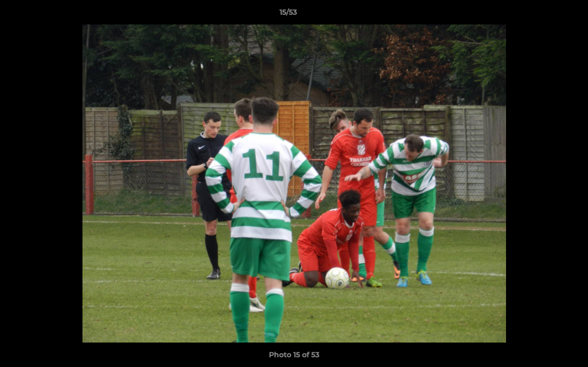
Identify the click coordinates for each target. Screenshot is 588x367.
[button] (545, 15)
